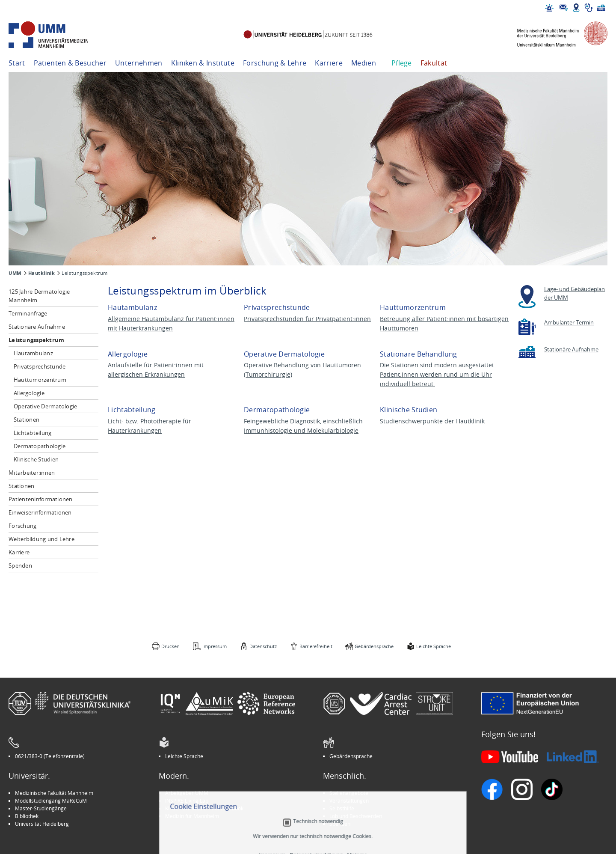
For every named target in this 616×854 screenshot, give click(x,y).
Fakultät (434, 63)
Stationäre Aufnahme (37, 327)
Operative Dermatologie (46, 406)
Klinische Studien (36, 459)
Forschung (22, 526)
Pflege (402, 63)
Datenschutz (263, 646)
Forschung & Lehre (275, 63)
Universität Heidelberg (42, 824)
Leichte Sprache (434, 646)
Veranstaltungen (349, 800)
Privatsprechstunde (40, 366)
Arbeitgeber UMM (187, 793)
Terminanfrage (28, 313)
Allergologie (29, 393)
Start (17, 63)
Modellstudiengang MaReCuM (51, 800)
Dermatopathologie (40, 446)
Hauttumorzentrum (40, 380)
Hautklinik (42, 273)
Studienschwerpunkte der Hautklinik (432, 421)
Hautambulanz (33, 353)
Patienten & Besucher (70, 63)
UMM (15, 273)
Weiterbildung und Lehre (41, 539)
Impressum (215, 646)
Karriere (329, 63)
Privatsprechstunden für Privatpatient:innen (307, 319)
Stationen (27, 420)
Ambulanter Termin (569, 323)
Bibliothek (27, 816)
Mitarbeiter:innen (32, 473)
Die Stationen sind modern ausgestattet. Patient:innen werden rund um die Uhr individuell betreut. (438, 374)
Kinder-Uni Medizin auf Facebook (204, 808)
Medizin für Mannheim (192, 816)
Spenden (20, 565)
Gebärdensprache (374, 646)
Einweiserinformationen (40, 512)
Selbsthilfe (342, 808)
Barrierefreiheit (316, 646)
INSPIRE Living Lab (187, 800)
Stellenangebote (349, 793)
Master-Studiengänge (41, 808)
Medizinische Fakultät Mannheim (54, 793)
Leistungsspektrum (36, 340)
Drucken (170, 646)
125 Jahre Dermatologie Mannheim (39, 296)
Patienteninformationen (41, 499)
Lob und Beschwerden (356, 816)
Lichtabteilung (33, 433)
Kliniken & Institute (203, 63)
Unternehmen (139, 63)
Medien (364, 63)
